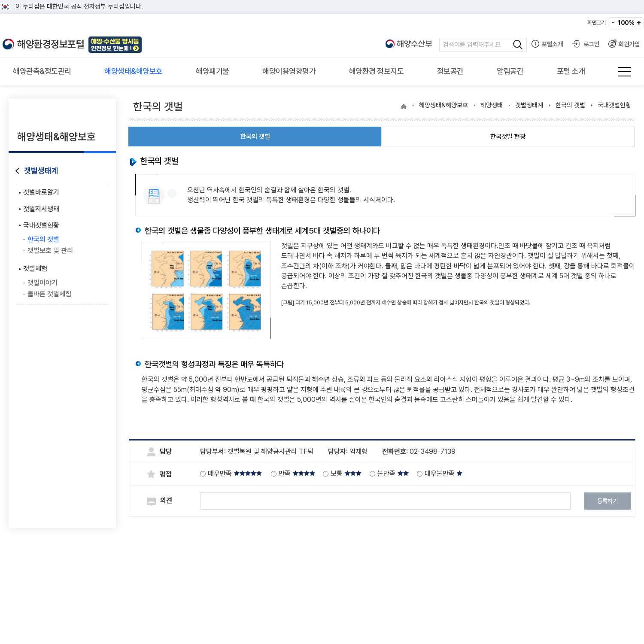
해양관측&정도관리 (42, 71)
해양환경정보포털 (51, 44)
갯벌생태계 (41, 171)
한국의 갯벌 (43, 239)
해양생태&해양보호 (134, 71)
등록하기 (608, 501)
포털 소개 (571, 71)
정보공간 (450, 71)
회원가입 (624, 44)
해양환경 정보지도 (377, 71)
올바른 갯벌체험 (49, 294)
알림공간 (510, 71)
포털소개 (547, 44)
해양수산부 (409, 45)
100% (626, 23)
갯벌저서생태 (41, 209)
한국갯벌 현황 (508, 137)
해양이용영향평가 (289, 71)
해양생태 (492, 105)
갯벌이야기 (43, 283)
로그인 (585, 44)
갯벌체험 (35, 269)
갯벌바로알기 (41, 192)
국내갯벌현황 (41, 225)
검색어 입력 (483, 45)
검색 (516, 45)
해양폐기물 (213, 71)
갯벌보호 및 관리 (50, 251)
